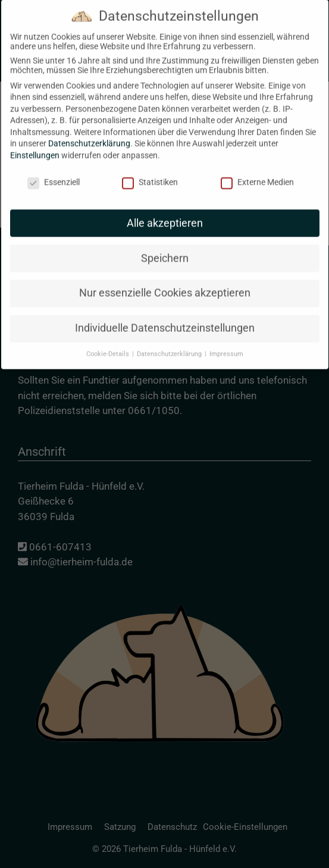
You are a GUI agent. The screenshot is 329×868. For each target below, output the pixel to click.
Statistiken (150, 170)
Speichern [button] (165, 245)
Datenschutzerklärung (89, 131)
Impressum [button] (226, 342)
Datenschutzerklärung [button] (170, 342)
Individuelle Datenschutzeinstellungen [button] (165, 316)
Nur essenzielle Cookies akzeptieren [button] (165, 281)
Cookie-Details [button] (109, 342)
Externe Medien (257, 170)
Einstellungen (35, 143)
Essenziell (54, 170)
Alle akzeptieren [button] (165, 210)
